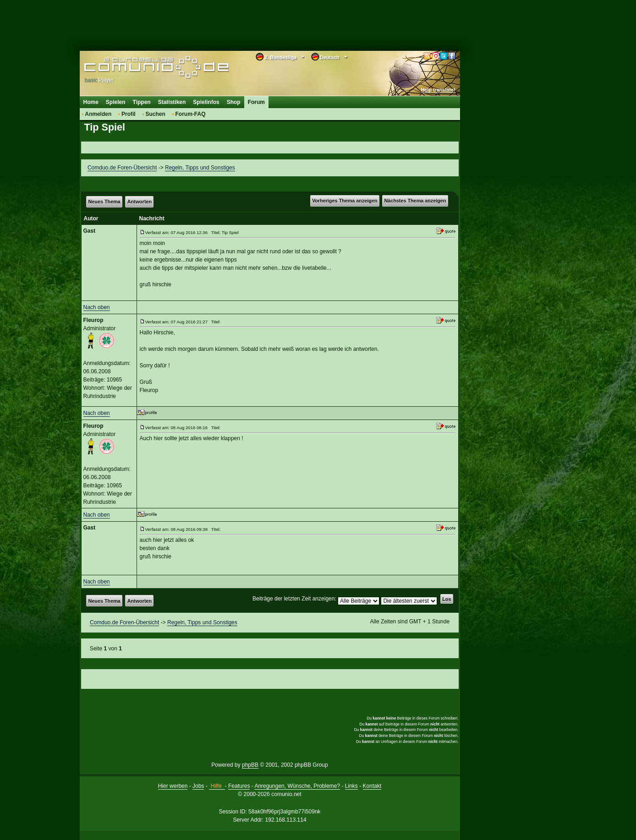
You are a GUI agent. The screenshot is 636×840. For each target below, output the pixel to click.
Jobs (198, 786)
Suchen (155, 114)
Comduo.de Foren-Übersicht (122, 168)
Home (91, 102)
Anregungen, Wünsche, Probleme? (297, 786)
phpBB (250, 765)
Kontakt (372, 786)
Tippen (142, 102)
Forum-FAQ (191, 114)
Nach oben (97, 307)
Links (351, 786)
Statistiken (172, 102)
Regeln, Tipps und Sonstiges (200, 168)
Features (239, 786)
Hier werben (173, 786)
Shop (234, 102)
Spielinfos (206, 102)
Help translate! (438, 90)
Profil (129, 114)
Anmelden (98, 114)
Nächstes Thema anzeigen (415, 201)
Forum (256, 102)
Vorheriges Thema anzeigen (345, 201)
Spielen (116, 102)
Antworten (140, 202)
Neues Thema (104, 202)
